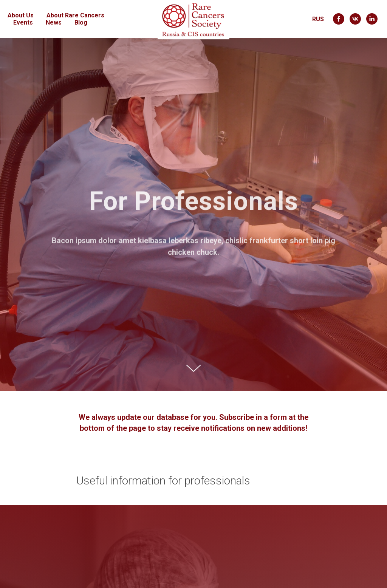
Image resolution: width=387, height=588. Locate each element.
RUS (318, 19)
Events (23, 22)
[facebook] (339, 19)
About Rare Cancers (75, 15)
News (54, 22)
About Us (21, 15)
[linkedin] (372, 19)
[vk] (355, 19)
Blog (81, 22)
